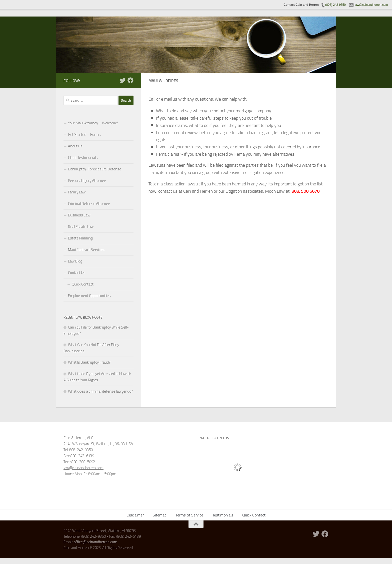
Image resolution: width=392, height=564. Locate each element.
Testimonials (223, 515)
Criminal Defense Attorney (89, 204)
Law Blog (75, 261)
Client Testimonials (83, 158)
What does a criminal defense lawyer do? (100, 391)
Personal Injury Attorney (87, 181)
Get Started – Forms (84, 134)
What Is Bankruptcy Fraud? (89, 362)
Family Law (77, 192)
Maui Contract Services (86, 250)
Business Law (79, 215)
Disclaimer (135, 515)
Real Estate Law (81, 227)
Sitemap (160, 515)
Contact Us (77, 273)
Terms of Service (189, 515)
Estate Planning (80, 238)
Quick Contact (83, 284)
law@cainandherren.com (83, 468)
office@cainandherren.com (95, 542)
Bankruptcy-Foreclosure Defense (95, 169)
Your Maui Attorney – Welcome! (93, 123)
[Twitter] (122, 80)
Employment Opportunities (89, 296)
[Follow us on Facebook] (130, 80)
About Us (75, 146)
